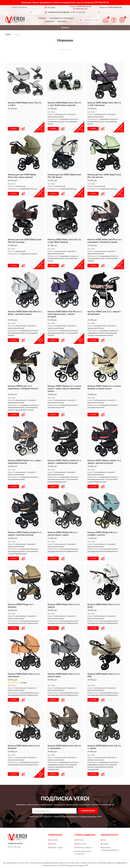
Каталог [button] (42, 18)
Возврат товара (56, 848)
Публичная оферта (84, 848)
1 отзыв (23, 683)
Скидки (105, 844)
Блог (104, 840)
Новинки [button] (49, 22)
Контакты (62, 22)
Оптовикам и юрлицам (61, 18)
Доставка (54, 840)
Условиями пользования (88, 817)
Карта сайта (81, 844)
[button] (80, 8)
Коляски (65, 28)
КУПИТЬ (13, 129)
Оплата (53, 844)
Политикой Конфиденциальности (66, 817)
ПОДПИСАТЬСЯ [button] (88, 811)
